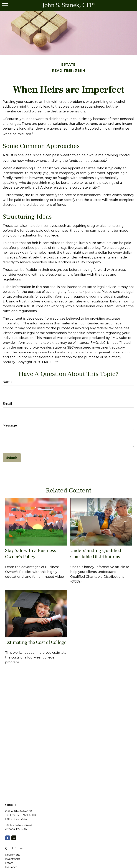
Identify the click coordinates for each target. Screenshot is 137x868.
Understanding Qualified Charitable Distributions (96, 554)
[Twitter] (14, 838)
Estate (9, 863)
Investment (13, 859)
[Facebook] (8, 838)
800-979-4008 (26, 815)
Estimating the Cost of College (36, 642)
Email (7, 404)
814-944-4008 (23, 811)
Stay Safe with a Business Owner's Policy (31, 554)
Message (10, 425)
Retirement (12, 855)
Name (8, 382)
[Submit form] (12, 458)
